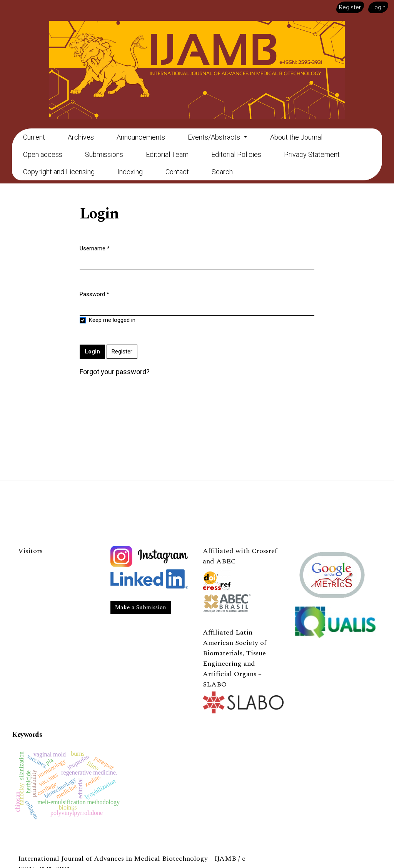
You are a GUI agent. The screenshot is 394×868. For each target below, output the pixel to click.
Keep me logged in (112, 320)
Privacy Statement (312, 154)
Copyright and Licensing (59, 172)
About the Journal (296, 137)
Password (94, 294)
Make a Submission (141, 607)
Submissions (104, 154)
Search (222, 172)
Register (350, 7)
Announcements (141, 137)
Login (378, 7)
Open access (43, 154)
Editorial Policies (236, 154)
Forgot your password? (115, 372)
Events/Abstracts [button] (215, 137)
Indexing (130, 172)
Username (95, 248)
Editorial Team (167, 154)
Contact (177, 172)
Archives (81, 137)
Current (34, 137)
